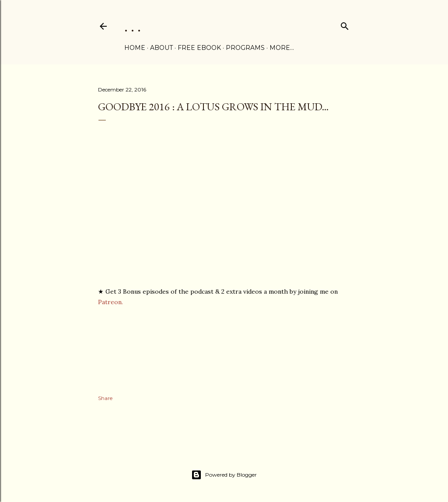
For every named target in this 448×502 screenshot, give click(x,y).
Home (135, 48)
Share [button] (105, 398)
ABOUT (161, 48)
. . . (133, 26)
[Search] (345, 24)
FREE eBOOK (199, 48)
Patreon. (110, 302)
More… (282, 48)
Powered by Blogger (224, 475)
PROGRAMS (245, 48)
